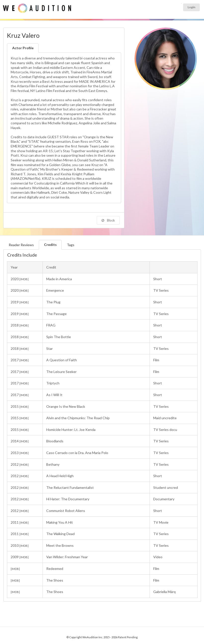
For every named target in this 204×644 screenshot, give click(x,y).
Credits (50, 245)
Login (191, 7)
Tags (71, 245)
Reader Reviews (21, 245)
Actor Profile (23, 48)
